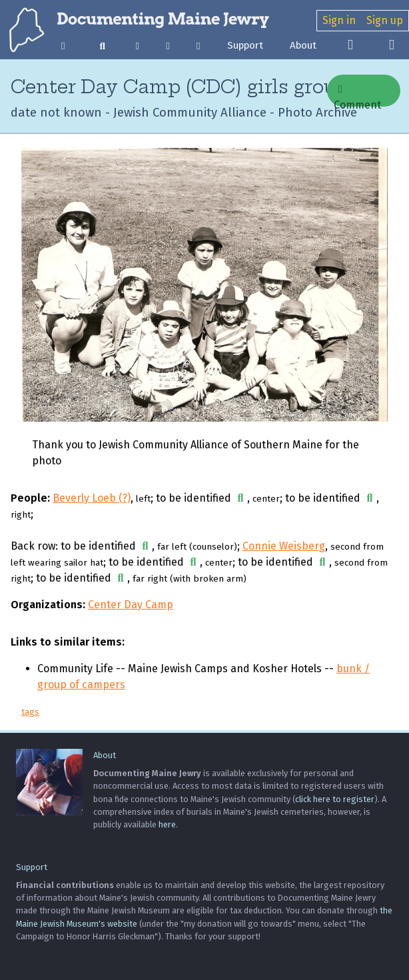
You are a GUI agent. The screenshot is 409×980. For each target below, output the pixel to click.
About (303, 45)
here (167, 824)
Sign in (339, 20)
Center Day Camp (131, 605)
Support (245, 45)
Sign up (385, 20)
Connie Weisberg (284, 546)
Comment (357, 95)
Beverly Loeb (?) (92, 498)
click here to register (335, 799)
